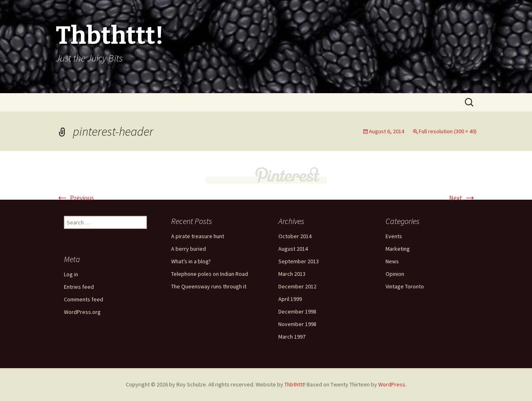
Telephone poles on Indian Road (210, 274)
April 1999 (290, 299)
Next (463, 198)
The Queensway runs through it (209, 286)
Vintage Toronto (405, 286)
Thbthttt (294, 384)
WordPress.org (82, 312)
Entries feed (79, 287)
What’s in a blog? (191, 261)
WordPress (392, 384)
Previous (75, 198)
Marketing (398, 249)
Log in (71, 274)
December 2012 (297, 286)
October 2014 (295, 236)
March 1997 (292, 337)
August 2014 (293, 249)
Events (394, 236)
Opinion (395, 274)
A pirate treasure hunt (198, 236)
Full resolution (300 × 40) (448, 131)
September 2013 (299, 261)
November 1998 (297, 324)
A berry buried (189, 249)
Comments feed (84, 299)
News (392, 261)
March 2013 (292, 274)
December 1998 (297, 311)
